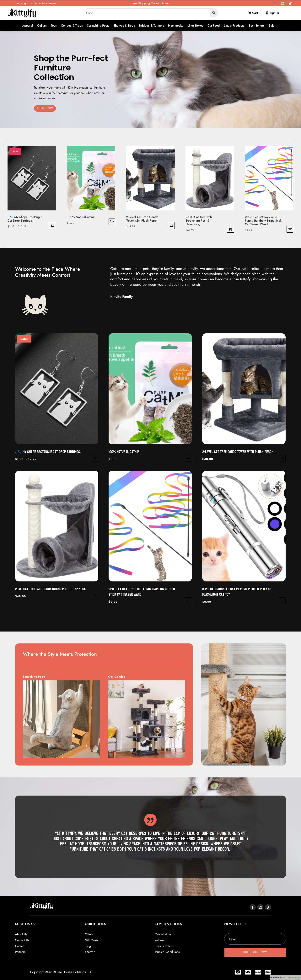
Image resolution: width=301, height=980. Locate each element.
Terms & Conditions (167, 952)
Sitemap (90, 952)
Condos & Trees (72, 26)
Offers (89, 934)
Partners (20, 952)
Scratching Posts (98, 26)
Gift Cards (91, 940)
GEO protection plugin (291, 977)
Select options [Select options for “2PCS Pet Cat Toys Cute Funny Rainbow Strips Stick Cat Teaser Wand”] (290, 229)
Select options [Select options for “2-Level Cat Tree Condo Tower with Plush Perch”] (171, 226)
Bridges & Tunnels (151, 26)
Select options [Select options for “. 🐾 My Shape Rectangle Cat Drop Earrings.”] (53, 226)
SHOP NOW (45, 108)
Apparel (28, 26)
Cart (255, 13)
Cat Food (214, 26)
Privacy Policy (164, 946)
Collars (42, 26)
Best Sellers (257, 26)
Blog (88, 946)
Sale (272, 26)
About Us (21, 934)
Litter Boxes (195, 26)
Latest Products (234, 26)
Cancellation (163, 934)
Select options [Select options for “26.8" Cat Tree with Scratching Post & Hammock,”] (231, 229)
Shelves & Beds (124, 26)
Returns (159, 940)
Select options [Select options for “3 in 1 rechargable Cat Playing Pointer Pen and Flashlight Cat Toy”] (282, 601)
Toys (54, 26)
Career (19, 946)
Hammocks (176, 26)
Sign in (274, 13)
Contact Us (22, 940)
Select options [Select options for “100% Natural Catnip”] (112, 222)
